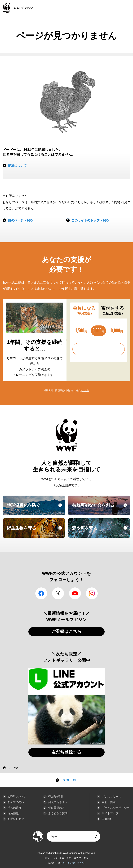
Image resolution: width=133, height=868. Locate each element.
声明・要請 (109, 802)
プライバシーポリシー (116, 808)
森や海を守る (101, 531)
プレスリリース (112, 797)
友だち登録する (66, 752)
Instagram (92, 593)
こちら (86, 390)
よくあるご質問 (58, 813)
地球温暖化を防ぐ (36, 508)
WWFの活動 (56, 797)
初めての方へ (16, 802)
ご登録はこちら (67, 631)
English (106, 819)
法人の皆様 (15, 808)
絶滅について (17, 166)
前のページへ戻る (20, 220)
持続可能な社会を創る (101, 508)
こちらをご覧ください (73, 863)
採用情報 (13, 813)
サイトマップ (110, 813)
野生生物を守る (36, 531)
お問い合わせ (16, 819)
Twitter (58, 593)
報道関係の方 (56, 808)
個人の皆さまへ (58, 802)
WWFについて (17, 797)
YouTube (75, 593)
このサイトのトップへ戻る (90, 220)
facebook (41, 593)
